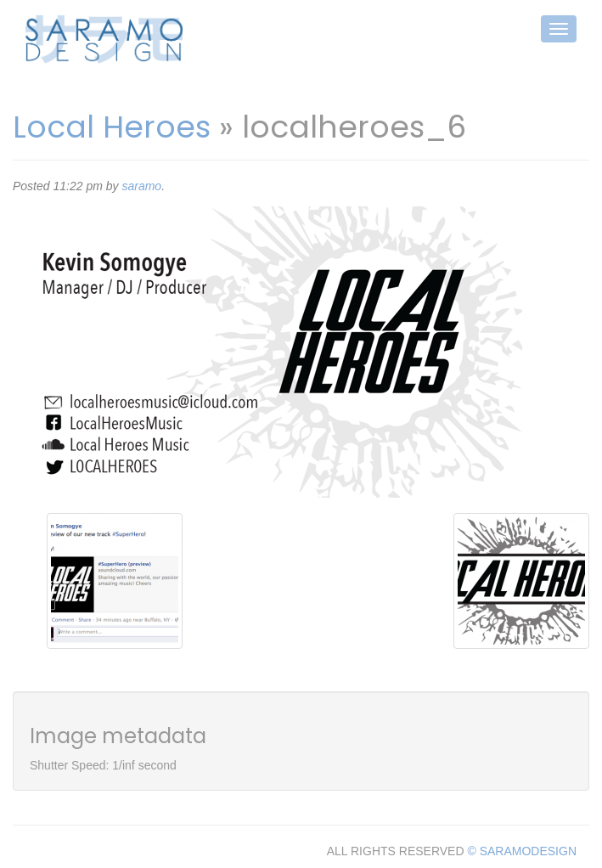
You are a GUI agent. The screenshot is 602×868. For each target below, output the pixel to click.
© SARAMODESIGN (522, 851)
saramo (141, 186)
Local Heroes (112, 127)
